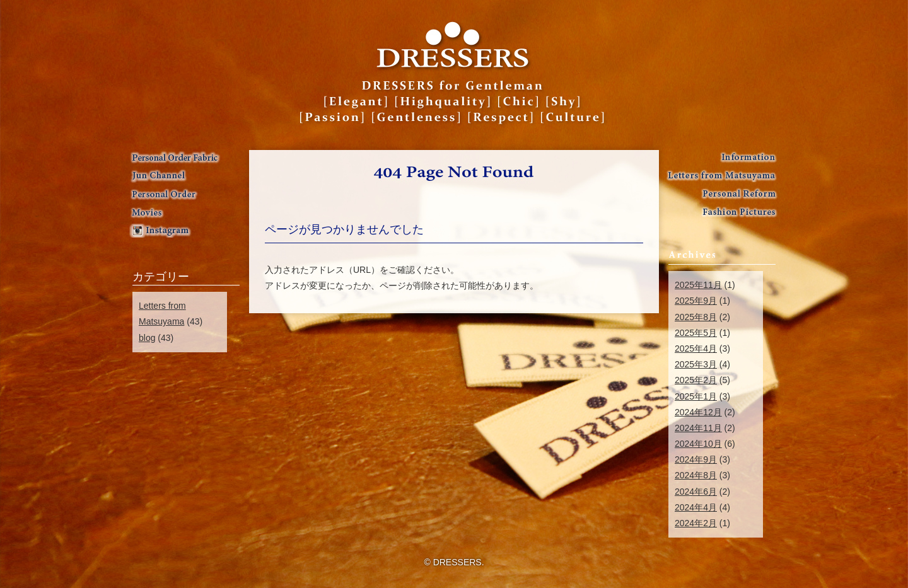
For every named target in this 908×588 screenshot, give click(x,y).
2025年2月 (696, 380)
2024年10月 (698, 444)
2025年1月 (696, 396)
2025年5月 (696, 333)
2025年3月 (696, 364)
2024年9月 (696, 459)
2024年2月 (696, 523)
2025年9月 (696, 301)
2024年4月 (696, 507)
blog (147, 338)
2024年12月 (698, 412)
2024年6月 (696, 492)
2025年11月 (698, 285)
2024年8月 (696, 475)
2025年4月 (696, 349)
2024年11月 (698, 428)
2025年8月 (696, 317)
